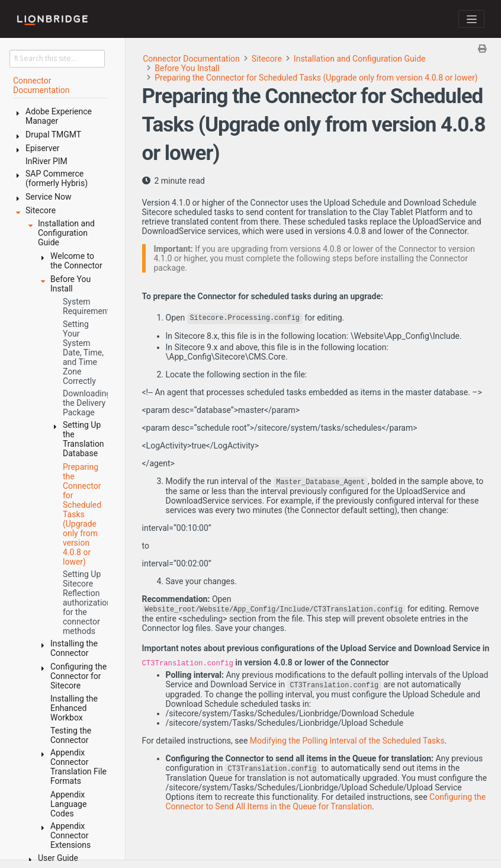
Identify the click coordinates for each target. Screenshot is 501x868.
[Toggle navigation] (471, 19)
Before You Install (187, 68)
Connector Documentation (191, 59)
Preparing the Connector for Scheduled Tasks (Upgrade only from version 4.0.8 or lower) (316, 78)
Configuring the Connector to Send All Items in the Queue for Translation (326, 802)
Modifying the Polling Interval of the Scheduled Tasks (347, 741)
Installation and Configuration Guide (360, 59)
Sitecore (267, 59)
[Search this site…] (57, 59)
